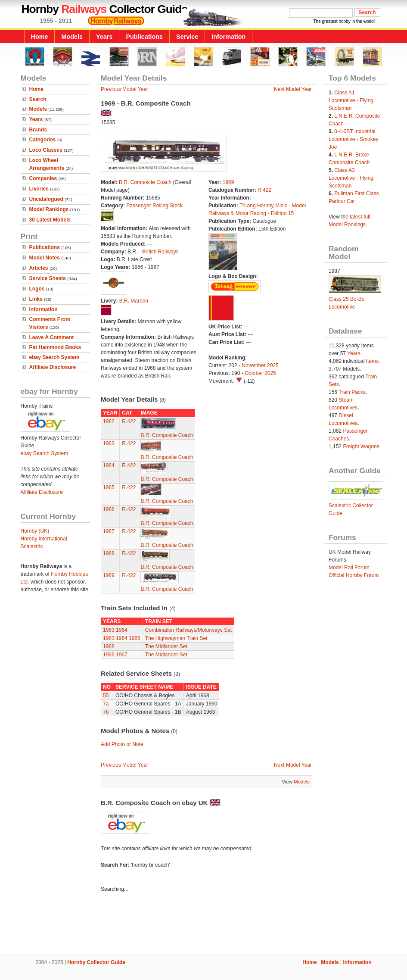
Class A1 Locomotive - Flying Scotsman (351, 100)
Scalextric (32, 546)
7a (106, 704)
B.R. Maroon (134, 301)
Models (72, 37)
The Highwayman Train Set (176, 638)
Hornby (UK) (35, 531)
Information (228, 37)
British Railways (160, 252)
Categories (43, 140)
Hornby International (44, 539)
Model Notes (45, 258)
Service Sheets (48, 278)
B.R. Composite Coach (145, 182)
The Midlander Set (166, 646)
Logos (37, 289)
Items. (373, 361)
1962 (109, 421)
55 (106, 696)
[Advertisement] (204, 924)
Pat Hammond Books (55, 347)
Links (36, 299)
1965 (109, 487)
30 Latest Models (50, 220)
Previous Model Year (124, 89)
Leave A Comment (52, 337)
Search (38, 99)
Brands (38, 130)
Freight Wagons (361, 446)
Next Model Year (293, 89)
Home (40, 37)
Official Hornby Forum (354, 575)
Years (104, 37)
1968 (109, 553)
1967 (109, 531)
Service (187, 37)
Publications (144, 37)
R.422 (264, 190)
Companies (43, 178)
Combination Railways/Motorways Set (188, 630)
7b (106, 712)
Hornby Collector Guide (96, 962)
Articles (39, 268)
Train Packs (352, 392)
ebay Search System (54, 357)
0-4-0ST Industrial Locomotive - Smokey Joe (353, 139)
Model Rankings (49, 209)
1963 (109, 443)
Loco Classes (46, 150)
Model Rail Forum (349, 568)
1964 (109, 465)
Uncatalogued (46, 199)
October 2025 (260, 373)
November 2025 (260, 365)
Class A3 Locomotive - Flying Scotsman (351, 178)
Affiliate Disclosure (53, 367)
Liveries (39, 189)
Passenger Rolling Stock (154, 206)
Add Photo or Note (122, 744)
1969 (228, 182)
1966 (109, 509)
